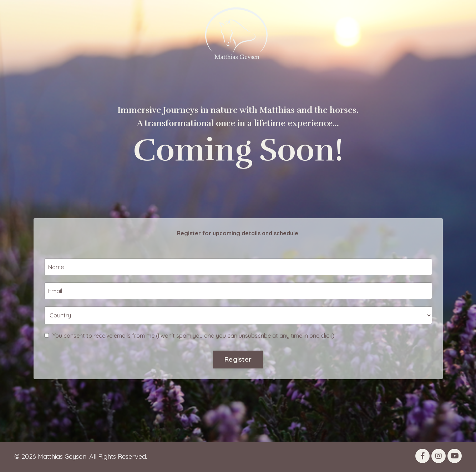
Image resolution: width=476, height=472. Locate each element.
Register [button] (238, 374)
